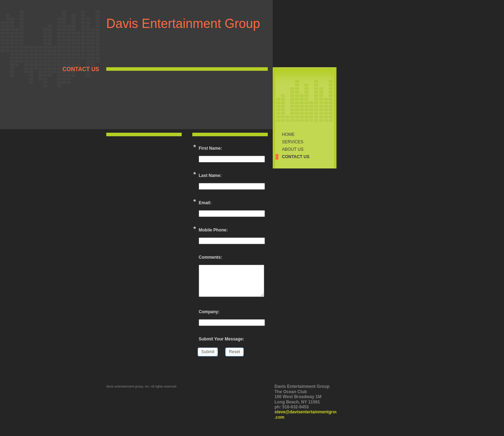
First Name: (210, 148)
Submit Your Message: (221, 339)
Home (288, 134)
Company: (209, 312)
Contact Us (296, 157)
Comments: (210, 257)
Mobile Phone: (213, 230)
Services (293, 142)
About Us (293, 149)
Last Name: (210, 176)
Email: (205, 203)
